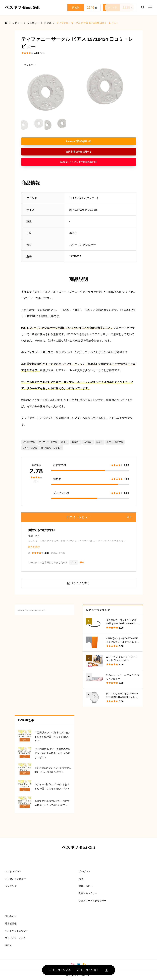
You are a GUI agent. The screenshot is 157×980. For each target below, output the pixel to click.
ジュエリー (30, 65)
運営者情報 (11, 923)
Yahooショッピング (70, 162)
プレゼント (84, 871)
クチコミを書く (88, 970)
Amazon (70, 141)
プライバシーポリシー (17, 938)
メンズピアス (29, 442)
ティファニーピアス (48, 442)
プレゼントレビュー (15, 879)
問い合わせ (11, 916)
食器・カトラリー (88, 893)
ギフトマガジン (13, 871)
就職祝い (76, 442)
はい (74, 562)
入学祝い (88, 442)
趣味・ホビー (86, 886)
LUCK (8, 945)
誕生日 (64, 442)
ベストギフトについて (17, 931)
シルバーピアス (30, 448)
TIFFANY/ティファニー (51, 448)
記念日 (100, 442)
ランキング (11, 886)
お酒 (81, 879)
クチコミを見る (60, 970)
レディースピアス (115, 442)
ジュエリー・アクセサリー (93, 901)
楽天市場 (70, 152)
